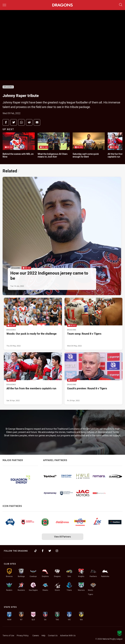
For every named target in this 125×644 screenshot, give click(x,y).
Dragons (8, 87)
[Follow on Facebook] (43, 551)
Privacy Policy (23, 635)
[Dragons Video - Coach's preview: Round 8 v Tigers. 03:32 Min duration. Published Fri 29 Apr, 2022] (94, 378)
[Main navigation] (4, 5)
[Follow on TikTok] (36, 551)
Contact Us (53, 635)
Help (43, 635)
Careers (36, 635)
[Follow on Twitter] (50, 551)
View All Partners (62, 537)
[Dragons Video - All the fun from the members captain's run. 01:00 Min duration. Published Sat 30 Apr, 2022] (33, 378)
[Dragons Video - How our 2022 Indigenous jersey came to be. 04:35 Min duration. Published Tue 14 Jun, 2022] (62, 236)
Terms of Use (8, 635)
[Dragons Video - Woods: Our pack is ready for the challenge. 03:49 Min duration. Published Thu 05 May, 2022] (33, 324)
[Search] (121, 5)
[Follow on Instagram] (57, 551)
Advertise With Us (68, 635)
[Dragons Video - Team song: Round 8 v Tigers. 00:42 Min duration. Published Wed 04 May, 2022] (94, 324)
